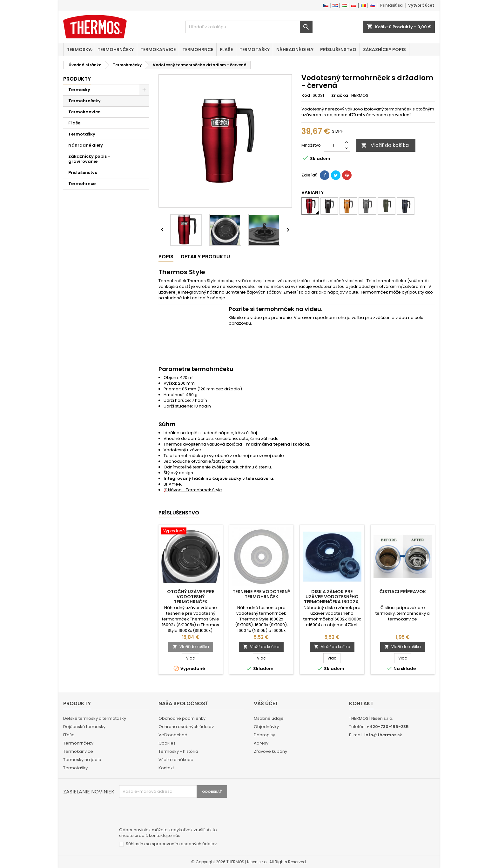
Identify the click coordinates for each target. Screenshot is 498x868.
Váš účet (266, 703)
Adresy (261, 743)
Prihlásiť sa (391, 5)
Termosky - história (178, 751)
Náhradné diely (295, 50)
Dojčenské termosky (84, 727)
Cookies (167, 743)
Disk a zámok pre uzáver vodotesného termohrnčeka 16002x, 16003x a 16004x (332, 599)
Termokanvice (158, 50)
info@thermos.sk (383, 735)
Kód (306, 96)
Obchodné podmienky (182, 718)
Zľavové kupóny (270, 751)
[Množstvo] (333, 145)
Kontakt (166, 768)
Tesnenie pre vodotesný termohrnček (261, 594)
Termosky (79, 50)
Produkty (77, 79)
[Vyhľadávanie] (249, 27)
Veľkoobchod (173, 735)
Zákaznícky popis (384, 50)
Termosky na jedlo (82, 760)
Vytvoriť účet (421, 5)
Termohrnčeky (116, 50)
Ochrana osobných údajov (186, 727)
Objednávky (266, 727)
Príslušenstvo (338, 50)
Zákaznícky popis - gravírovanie (89, 159)
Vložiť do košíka (385, 145)
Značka (340, 96)
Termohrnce (198, 50)
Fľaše (226, 50)
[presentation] (167, 813)
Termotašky (255, 50)
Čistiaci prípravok (403, 592)
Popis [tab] (166, 257)
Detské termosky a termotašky (95, 718)
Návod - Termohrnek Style (193, 490)
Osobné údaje (269, 718)
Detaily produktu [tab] (205, 257)
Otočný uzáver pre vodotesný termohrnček (191, 597)
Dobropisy (264, 735)
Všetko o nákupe (176, 760)
